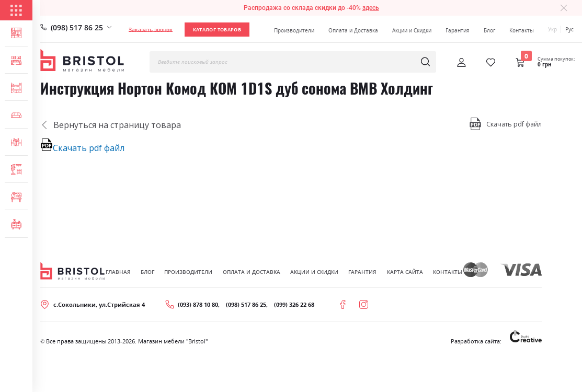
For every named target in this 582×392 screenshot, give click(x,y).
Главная (118, 272)
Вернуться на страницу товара (111, 125)
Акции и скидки (314, 272)
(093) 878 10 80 (198, 304)
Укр (552, 29)
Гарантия (458, 30)
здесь (371, 8)
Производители (294, 30)
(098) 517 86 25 (77, 27)
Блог (489, 30)
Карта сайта (405, 272)
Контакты (522, 30)
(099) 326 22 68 (294, 304)
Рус (569, 29)
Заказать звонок (151, 29)
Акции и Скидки (412, 30)
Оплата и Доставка (353, 30)
